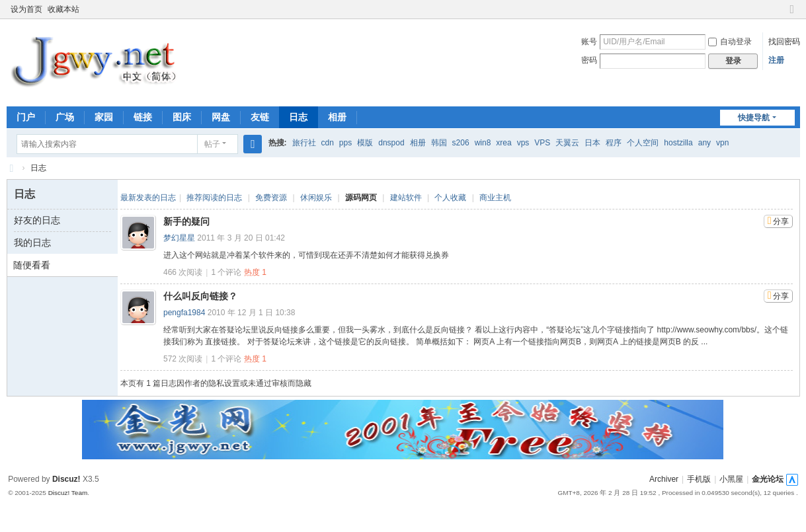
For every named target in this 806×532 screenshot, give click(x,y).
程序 (614, 143)
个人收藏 (450, 198)
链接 (143, 117)
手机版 (699, 479)
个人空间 (643, 143)
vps (523, 143)
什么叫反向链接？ (200, 296)
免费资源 (271, 198)
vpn (722, 143)
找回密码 (784, 42)
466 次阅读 (183, 272)
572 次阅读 (183, 359)
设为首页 (26, 9)
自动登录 (730, 42)
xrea (504, 143)
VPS (542, 143)
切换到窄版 (792, 15)
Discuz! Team (68, 493)
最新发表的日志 (148, 198)
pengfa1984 (184, 313)
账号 (589, 42)
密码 (589, 60)
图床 (182, 117)
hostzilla (678, 143)
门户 (26, 117)
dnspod (391, 143)
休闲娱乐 (316, 198)
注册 (776, 60)
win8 (483, 143)
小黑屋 (731, 479)
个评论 (226, 272)
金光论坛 (768, 479)
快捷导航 (754, 118)
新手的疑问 (186, 221)
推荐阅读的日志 (214, 198)
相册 (337, 117)
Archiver (664, 479)
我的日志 (32, 243)
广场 (65, 117)
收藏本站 (63, 9)
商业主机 (495, 198)
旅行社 (304, 143)
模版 (365, 143)
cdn (328, 143)
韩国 (439, 143)
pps (345, 143)
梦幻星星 (179, 238)
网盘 (221, 117)
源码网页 (361, 198)
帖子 (212, 144)
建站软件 (406, 198)
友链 (260, 117)
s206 (461, 143)
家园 (104, 117)
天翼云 (567, 143)
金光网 (12, 168)
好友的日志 (37, 220)
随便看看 (32, 265)
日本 (592, 143)
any (705, 143)
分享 (781, 221)
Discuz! (66, 479)
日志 (298, 117)
